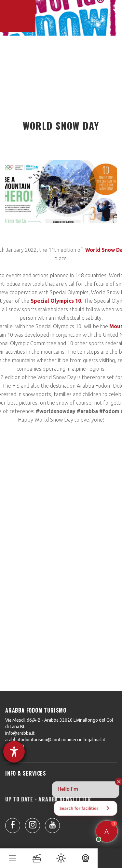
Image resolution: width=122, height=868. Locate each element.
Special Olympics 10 (56, 301)
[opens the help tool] (14, 752)
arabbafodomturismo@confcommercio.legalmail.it (55, 740)
